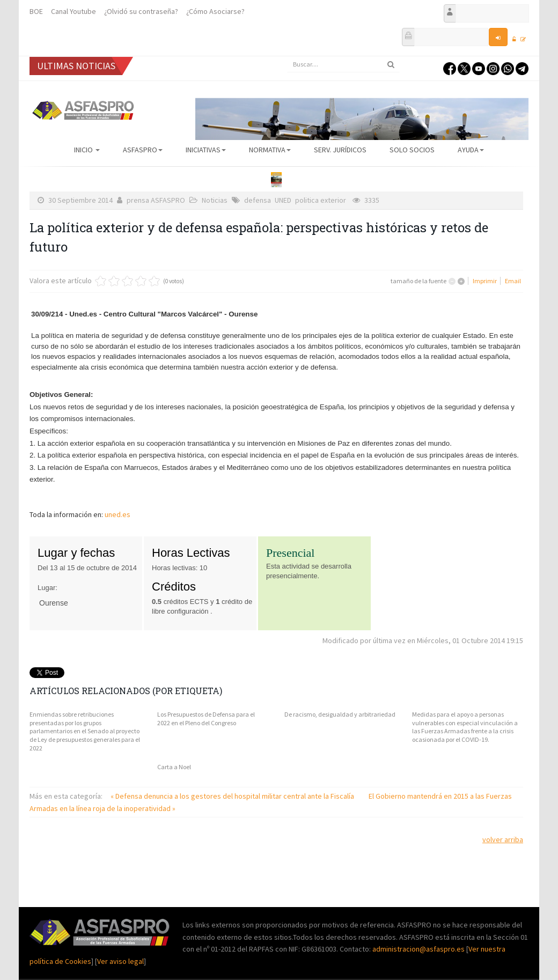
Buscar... (287, 57)
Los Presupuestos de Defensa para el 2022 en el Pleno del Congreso (206, 719)
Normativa (270, 150)
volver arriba (503, 839)
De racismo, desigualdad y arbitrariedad (340, 714)
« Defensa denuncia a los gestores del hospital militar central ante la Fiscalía (233, 796)
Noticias (215, 200)
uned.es (118, 514)
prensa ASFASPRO (156, 200)
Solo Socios (412, 150)
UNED (283, 200)
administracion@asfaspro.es (419, 949)
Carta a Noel (174, 767)
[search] (343, 64)
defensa (258, 200)
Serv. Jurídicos (340, 150)
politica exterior (321, 200)
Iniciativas (206, 150)
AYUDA (471, 150)
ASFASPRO (143, 150)
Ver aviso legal (120, 961)
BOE (36, 11)
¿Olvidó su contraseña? (141, 11)
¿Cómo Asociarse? (215, 11)
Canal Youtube (74, 11)
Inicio (87, 150)
